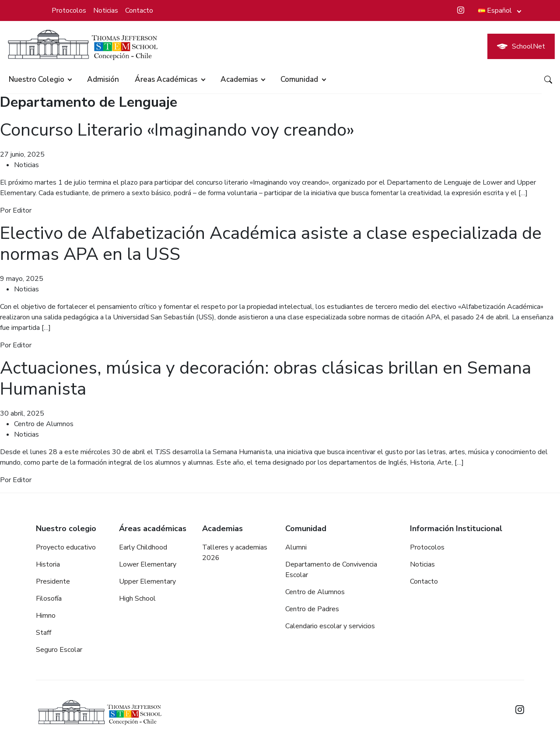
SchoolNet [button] (521, 46)
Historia (48, 564)
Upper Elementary (147, 581)
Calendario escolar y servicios (330, 626)
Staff (44, 633)
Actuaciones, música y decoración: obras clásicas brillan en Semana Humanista (266, 378)
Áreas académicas (166, 79)
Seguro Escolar (59, 650)
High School (137, 598)
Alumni (296, 547)
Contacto (139, 10)
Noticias (106, 10)
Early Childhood (143, 547)
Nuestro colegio (37, 79)
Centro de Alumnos (44, 424)
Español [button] (495, 10)
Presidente (53, 581)
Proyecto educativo (66, 547)
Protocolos (69, 10)
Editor (22, 210)
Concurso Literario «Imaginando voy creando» (177, 130)
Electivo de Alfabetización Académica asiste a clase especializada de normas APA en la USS (271, 244)
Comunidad (299, 79)
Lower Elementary (148, 564)
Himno (46, 616)
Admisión (103, 79)
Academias (239, 79)
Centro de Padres (312, 609)
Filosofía (49, 598)
